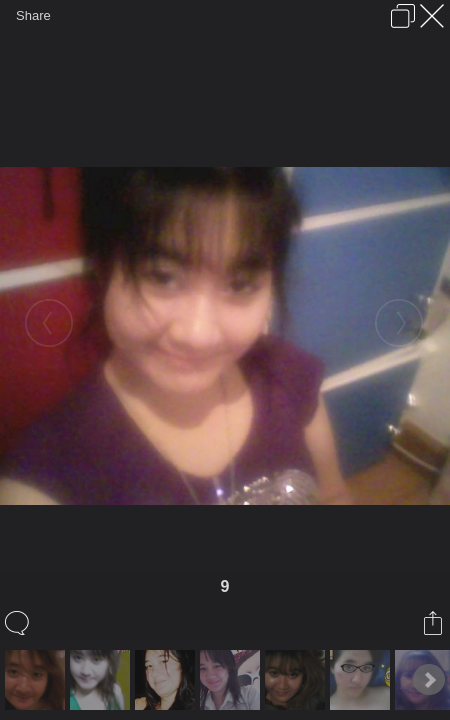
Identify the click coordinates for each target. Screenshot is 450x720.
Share (33, 15)
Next (429, 680)
